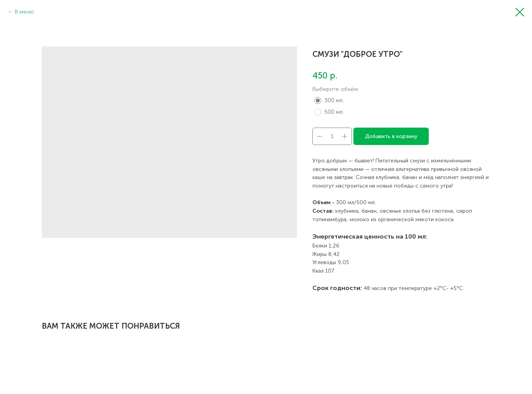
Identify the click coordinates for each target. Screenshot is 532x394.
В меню (24, 12)
